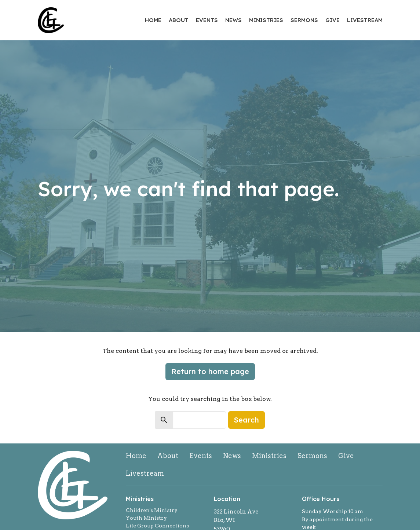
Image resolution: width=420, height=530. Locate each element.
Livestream (365, 20)
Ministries (266, 20)
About (179, 20)
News (233, 20)
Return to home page (210, 371)
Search (246, 420)
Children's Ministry (152, 510)
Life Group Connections (157, 526)
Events (207, 20)
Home (153, 20)
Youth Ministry (146, 518)
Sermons (304, 20)
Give (333, 20)
